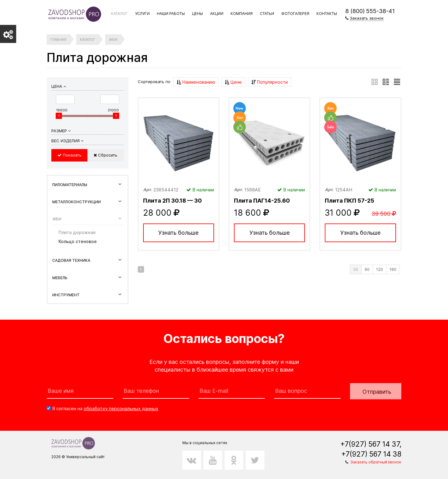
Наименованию (196, 82)
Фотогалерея (295, 14)
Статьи (267, 14)
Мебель (60, 278)
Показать (70, 155)
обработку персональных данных (121, 409)
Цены (197, 14)
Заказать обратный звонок (376, 462)
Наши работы (171, 14)
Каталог (119, 14)
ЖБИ (57, 219)
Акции (217, 14)
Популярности (270, 82)
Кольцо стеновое (78, 241)
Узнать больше (178, 233)
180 (393, 269)
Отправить (377, 392)
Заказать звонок (367, 18)
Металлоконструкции (77, 202)
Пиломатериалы (70, 185)
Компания (242, 14)
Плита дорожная (77, 232)
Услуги (142, 14)
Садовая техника (71, 260)
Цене (233, 82)
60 (367, 269)
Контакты (327, 14)
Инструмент (66, 295)
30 (356, 269)
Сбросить (105, 155)
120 (380, 269)
